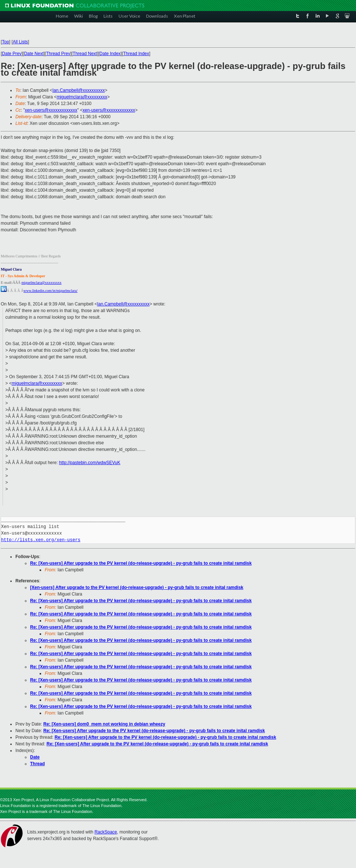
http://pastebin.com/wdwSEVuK (90, 463)
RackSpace (106, 832)
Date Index (110, 54)
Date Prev (12, 54)
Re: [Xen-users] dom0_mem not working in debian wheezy (104, 724)
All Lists (20, 42)
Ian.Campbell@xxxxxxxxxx (79, 90)
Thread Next (85, 54)
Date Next (34, 54)
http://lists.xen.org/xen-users (41, 540)
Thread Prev (58, 54)
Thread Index (136, 54)
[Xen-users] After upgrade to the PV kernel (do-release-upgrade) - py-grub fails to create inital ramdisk (137, 587)
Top (5, 42)
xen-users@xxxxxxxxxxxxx (51, 110)
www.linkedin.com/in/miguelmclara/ (50, 291)
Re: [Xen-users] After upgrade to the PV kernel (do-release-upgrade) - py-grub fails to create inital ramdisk (141, 563)
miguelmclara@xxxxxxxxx (82, 97)
